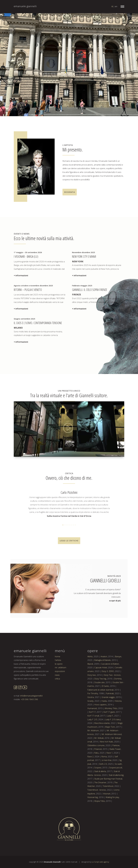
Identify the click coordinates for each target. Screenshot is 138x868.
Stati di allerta (100, 771)
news (57, 675)
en (116, 6)
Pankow (116, 745)
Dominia (118, 679)
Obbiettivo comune (96, 745)
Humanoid (92, 708)
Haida (104, 701)
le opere (59, 664)
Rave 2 (90, 756)
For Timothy (93, 693)
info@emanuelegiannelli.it (31, 696)
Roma (104, 756)
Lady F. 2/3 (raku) (113, 719)
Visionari (107, 794)
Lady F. (110, 716)
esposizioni (60, 671)
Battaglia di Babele (102, 660)
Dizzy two (92, 675)
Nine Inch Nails (106, 742)
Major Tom (110, 727)
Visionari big (93, 797)
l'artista (58, 660)
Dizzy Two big (100, 679)
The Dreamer (100, 782)
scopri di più (115, 601)
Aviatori (104, 656)
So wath (118, 764)
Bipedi (90, 664)
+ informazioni (21, 275)
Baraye (118, 656)
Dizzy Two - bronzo (112, 675)
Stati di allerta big (116, 775)
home (58, 656)
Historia (118, 701)
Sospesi (98, 768)
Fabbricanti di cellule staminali (100, 690)
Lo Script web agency (100, 862)
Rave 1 (110, 753)
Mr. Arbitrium (93, 730)
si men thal (107, 760)
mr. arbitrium (61, 667)
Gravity (90, 701)
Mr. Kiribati (99, 738)
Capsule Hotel (101, 667)
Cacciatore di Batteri (110, 664)
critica (57, 679)
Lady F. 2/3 (92, 719)
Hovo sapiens (100, 705)
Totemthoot (108, 786)
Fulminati (110, 693)
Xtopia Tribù (100, 801)
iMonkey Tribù (111, 708)
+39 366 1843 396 (29, 699)
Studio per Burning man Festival (108, 779)
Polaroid (98, 749)
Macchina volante (102, 723)
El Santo (105, 686)
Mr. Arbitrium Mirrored (112, 734)
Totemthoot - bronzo (97, 790)
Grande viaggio (108, 697)
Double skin (99, 682)
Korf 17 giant (109, 712)
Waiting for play (112, 797)
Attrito (90, 656)
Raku (96, 753)
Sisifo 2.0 (103, 764)
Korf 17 (92, 712)
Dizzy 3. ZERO (108, 671)
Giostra (91, 697)
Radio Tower (115, 749)
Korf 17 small (93, 716)
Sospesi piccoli (116, 768)
